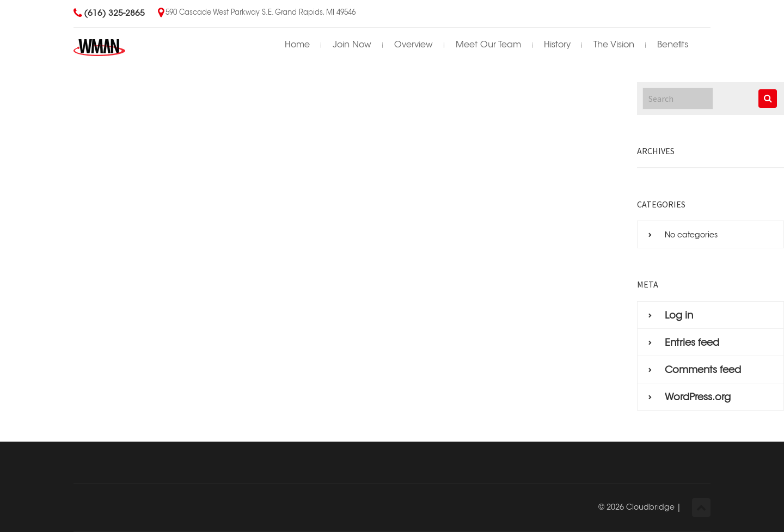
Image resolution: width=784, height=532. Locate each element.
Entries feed (692, 343)
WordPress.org (698, 397)
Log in (679, 315)
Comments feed (703, 370)
